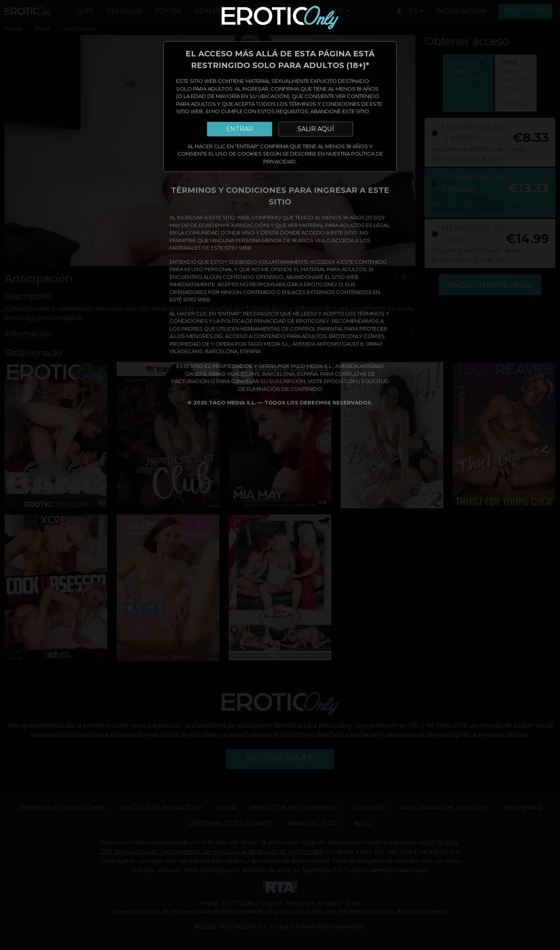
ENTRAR (240, 129)
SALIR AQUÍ (316, 129)
